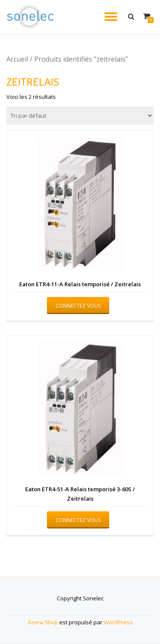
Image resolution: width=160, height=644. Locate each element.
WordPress (118, 622)
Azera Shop (43, 622)
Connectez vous (78, 306)
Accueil (17, 59)
